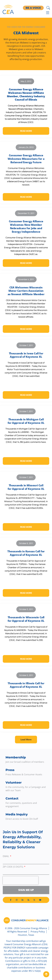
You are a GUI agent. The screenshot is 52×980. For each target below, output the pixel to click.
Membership (16, 757)
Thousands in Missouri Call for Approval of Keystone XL (26, 487)
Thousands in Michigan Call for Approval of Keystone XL (26, 421)
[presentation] (21, 880)
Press (10, 770)
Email (6, 856)
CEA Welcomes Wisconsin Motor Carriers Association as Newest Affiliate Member (26, 291)
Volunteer (14, 783)
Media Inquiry (17, 814)
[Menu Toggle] (48, 13)
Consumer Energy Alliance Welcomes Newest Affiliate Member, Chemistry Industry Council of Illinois (26, 94)
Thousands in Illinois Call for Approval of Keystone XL (26, 685)
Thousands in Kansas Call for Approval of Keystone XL (26, 553)
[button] (26, 740)
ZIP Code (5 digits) (13, 867)
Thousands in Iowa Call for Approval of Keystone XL (26, 355)
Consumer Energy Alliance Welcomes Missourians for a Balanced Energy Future (26, 159)
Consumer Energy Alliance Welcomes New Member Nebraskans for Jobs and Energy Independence (26, 226)
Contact (12, 798)
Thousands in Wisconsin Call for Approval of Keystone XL (26, 619)
